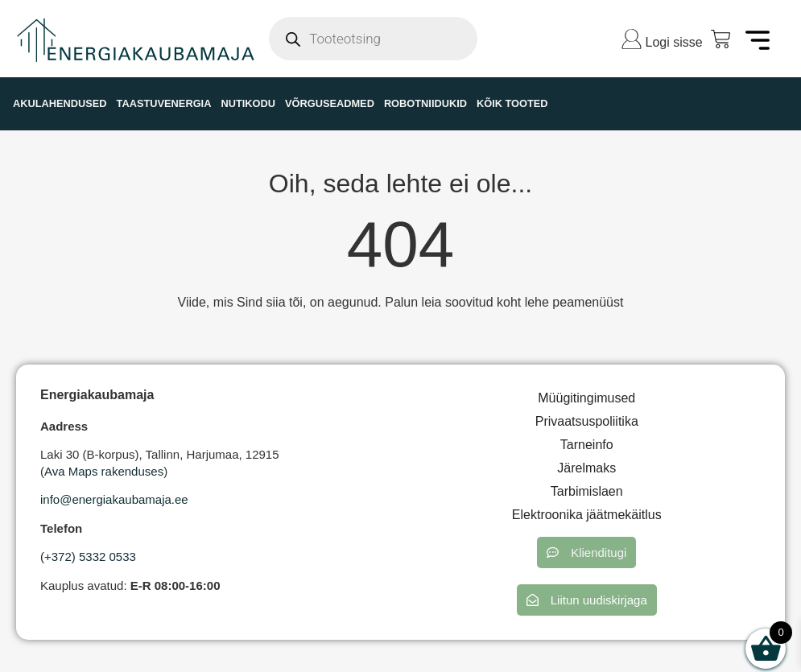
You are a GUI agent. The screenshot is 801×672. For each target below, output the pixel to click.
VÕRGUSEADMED (330, 103)
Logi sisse (674, 42)
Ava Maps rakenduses (104, 471)
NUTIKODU (248, 103)
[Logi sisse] (632, 39)
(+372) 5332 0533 (88, 557)
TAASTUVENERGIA (164, 103)
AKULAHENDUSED (60, 103)
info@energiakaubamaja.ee (114, 499)
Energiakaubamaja (97, 395)
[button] (586, 552)
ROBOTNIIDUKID (425, 103)
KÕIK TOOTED (512, 103)
